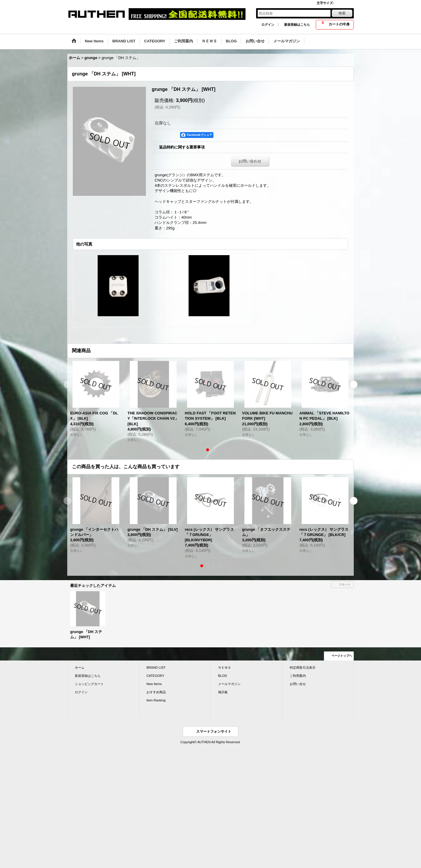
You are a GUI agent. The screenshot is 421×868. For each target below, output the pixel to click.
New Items (154, 684)
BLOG (223, 676)
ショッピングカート (89, 684)
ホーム (80, 668)
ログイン (268, 25)
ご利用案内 (298, 676)
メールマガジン (229, 684)
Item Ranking (156, 700)
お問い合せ (298, 684)
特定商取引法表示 (303, 668)
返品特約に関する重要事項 (182, 147)
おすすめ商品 (156, 692)
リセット (345, 584)
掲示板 (223, 692)
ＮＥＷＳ (225, 668)
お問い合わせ (250, 161)
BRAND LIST (156, 668)
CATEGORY (155, 676)
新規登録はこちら (297, 25)
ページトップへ (342, 656)
